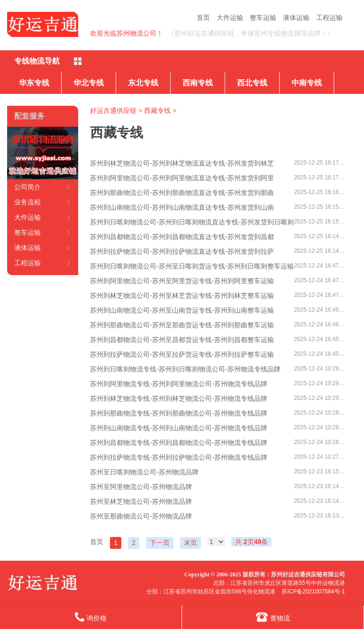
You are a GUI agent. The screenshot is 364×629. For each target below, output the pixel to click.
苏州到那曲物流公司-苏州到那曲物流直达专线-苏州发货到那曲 (182, 193)
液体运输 (296, 18)
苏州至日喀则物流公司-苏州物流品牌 (144, 472)
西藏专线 (157, 111)
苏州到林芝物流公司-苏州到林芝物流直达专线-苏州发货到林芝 (182, 163)
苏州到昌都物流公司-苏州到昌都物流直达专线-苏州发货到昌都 (182, 237)
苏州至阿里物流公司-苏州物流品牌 (141, 487)
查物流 (273, 617)
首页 (203, 18)
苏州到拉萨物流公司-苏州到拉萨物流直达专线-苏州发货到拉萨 (182, 251)
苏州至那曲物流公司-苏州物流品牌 (141, 516)
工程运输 (329, 18)
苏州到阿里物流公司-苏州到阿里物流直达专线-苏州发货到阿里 (182, 178)
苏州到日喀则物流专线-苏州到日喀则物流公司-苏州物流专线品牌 (185, 369)
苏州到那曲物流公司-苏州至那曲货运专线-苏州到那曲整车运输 (182, 325)
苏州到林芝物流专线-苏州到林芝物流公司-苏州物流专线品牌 (178, 398)
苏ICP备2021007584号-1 (313, 592)
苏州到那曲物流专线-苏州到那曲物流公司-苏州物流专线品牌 (178, 413)
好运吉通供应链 (113, 111)
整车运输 (263, 18)
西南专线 (198, 83)
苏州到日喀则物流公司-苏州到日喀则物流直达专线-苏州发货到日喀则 (192, 222)
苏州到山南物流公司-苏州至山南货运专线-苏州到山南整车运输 (182, 310)
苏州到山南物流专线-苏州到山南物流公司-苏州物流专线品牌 (178, 428)
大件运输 (230, 18)
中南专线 (307, 83)
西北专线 (252, 83)
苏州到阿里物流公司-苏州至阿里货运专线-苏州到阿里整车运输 (182, 281)
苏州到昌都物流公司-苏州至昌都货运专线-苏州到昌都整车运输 (182, 340)
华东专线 (34, 83)
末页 (191, 543)
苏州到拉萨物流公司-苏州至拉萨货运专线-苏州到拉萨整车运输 (182, 354)
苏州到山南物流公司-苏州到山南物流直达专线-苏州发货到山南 (182, 207)
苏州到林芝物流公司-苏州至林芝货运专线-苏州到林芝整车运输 (182, 296)
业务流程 (27, 202)
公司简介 (27, 187)
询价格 (91, 617)
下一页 (160, 543)
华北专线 (89, 83)
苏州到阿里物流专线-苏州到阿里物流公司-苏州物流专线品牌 (178, 384)
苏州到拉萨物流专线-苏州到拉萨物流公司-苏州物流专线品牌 (178, 457)
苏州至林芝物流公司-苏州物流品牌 (141, 501)
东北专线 (143, 83)
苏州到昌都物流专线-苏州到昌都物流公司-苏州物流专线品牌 (178, 443)
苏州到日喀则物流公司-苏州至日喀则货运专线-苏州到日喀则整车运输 (192, 266)
